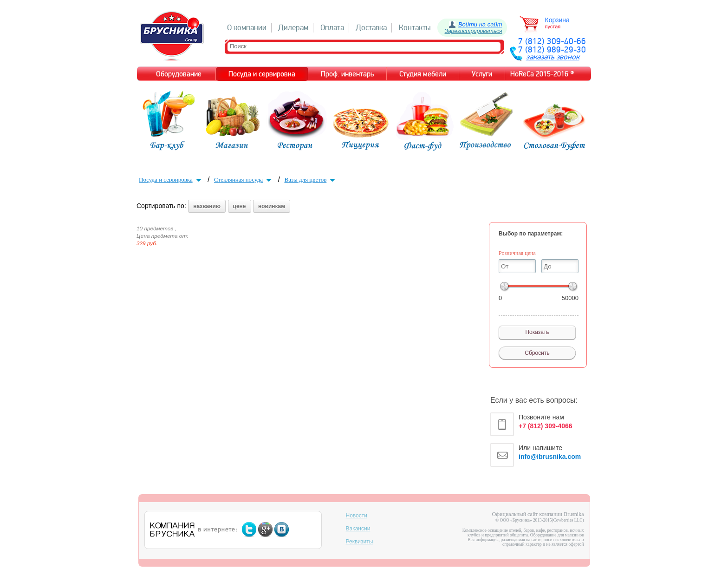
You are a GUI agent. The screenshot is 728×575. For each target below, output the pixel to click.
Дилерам (293, 28)
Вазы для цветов (311, 180)
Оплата (332, 28)
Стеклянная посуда (244, 180)
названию (207, 206)
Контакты (415, 28)
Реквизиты (360, 542)
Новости (357, 516)
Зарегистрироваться (474, 31)
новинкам (272, 206)
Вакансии (358, 529)
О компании (247, 28)
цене (240, 206)
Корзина (557, 20)
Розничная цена (517, 253)
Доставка (371, 28)
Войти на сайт (480, 24)
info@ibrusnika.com (550, 457)
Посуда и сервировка (171, 180)
